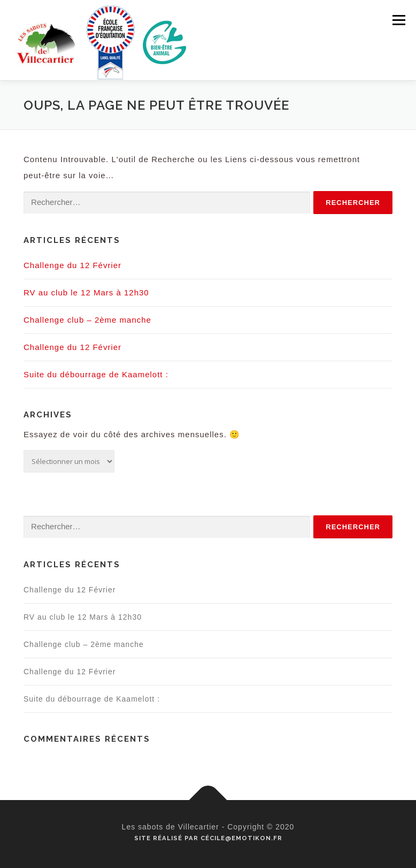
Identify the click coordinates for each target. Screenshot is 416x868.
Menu (399, 20)
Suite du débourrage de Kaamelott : (96, 374)
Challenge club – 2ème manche (87, 320)
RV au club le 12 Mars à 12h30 (86, 292)
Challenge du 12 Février (72, 265)
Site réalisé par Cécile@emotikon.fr (208, 838)
